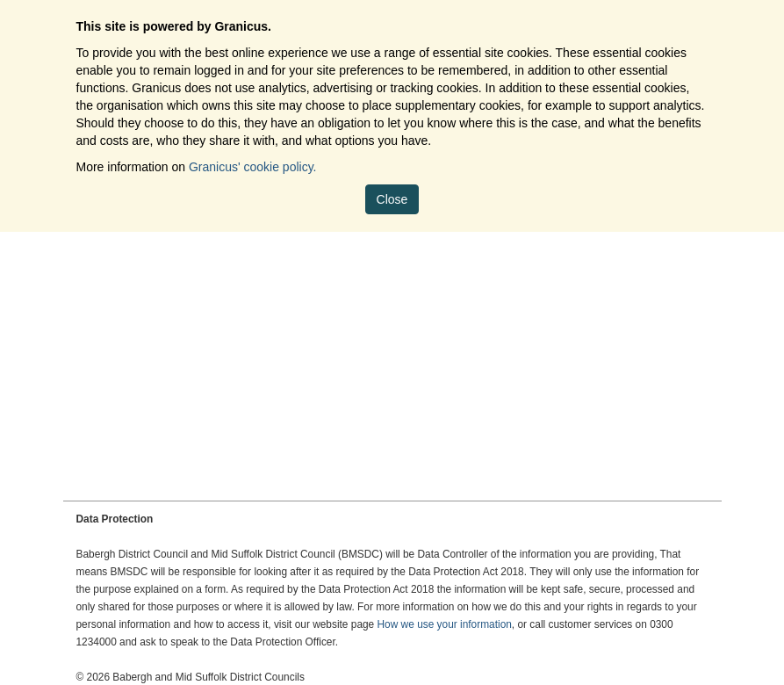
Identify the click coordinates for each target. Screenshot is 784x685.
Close (392, 199)
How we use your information (445, 624)
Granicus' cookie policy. (253, 167)
